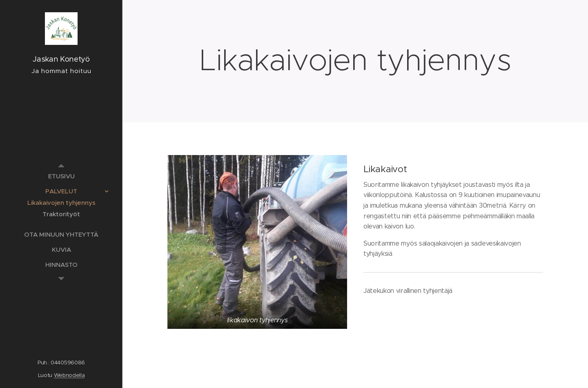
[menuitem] (61, 176)
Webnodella (69, 375)
